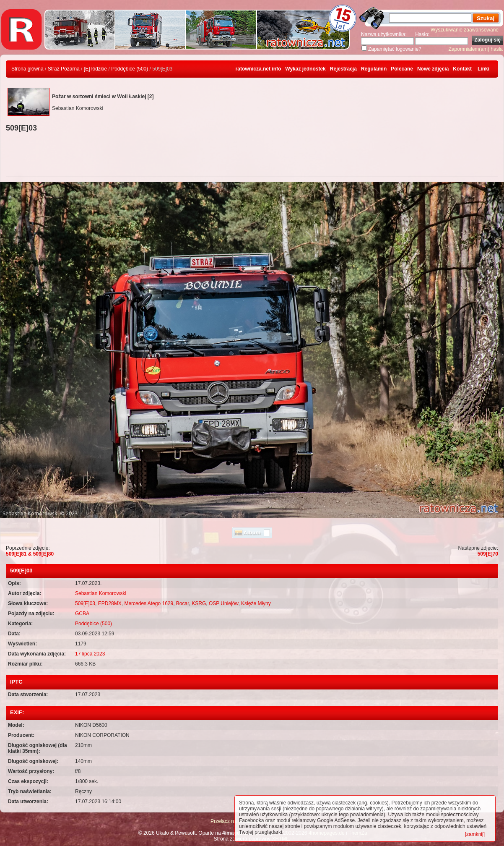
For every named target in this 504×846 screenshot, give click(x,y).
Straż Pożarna (64, 69)
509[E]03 (85, 603)
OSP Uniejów (223, 603)
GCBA (82, 614)
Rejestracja (343, 69)
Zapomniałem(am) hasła (476, 49)
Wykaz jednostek (305, 69)
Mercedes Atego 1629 (149, 603)
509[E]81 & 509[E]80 (30, 554)
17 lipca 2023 (90, 654)
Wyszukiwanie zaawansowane (465, 30)
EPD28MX (110, 603)
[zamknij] (475, 834)
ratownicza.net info (258, 69)
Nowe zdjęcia (433, 69)
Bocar (183, 603)
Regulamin (374, 69)
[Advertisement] (252, 156)
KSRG (199, 603)
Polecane (402, 69)
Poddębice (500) (130, 69)
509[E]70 (488, 554)
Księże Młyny (256, 603)
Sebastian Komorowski (101, 593)
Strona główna (27, 69)
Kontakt (462, 69)
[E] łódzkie (95, 69)
